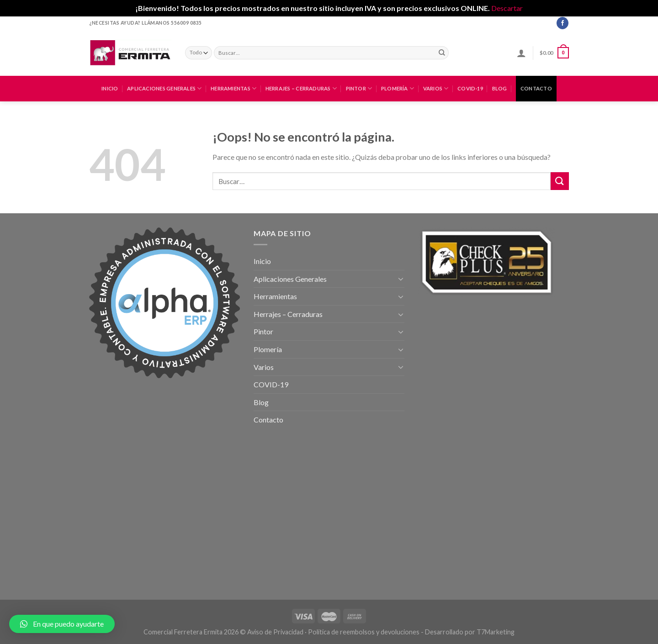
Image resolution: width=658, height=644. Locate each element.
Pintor (359, 88)
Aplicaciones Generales (164, 88)
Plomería (398, 88)
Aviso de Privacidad (275, 632)
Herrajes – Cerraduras (301, 88)
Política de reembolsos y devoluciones (364, 632)
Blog (500, 88)
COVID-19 (470, 88)
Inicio (110, 88)
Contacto (536, 88)
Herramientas (233, 88)
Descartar (507, 8)
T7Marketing (496, 632)
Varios (436, 88)
